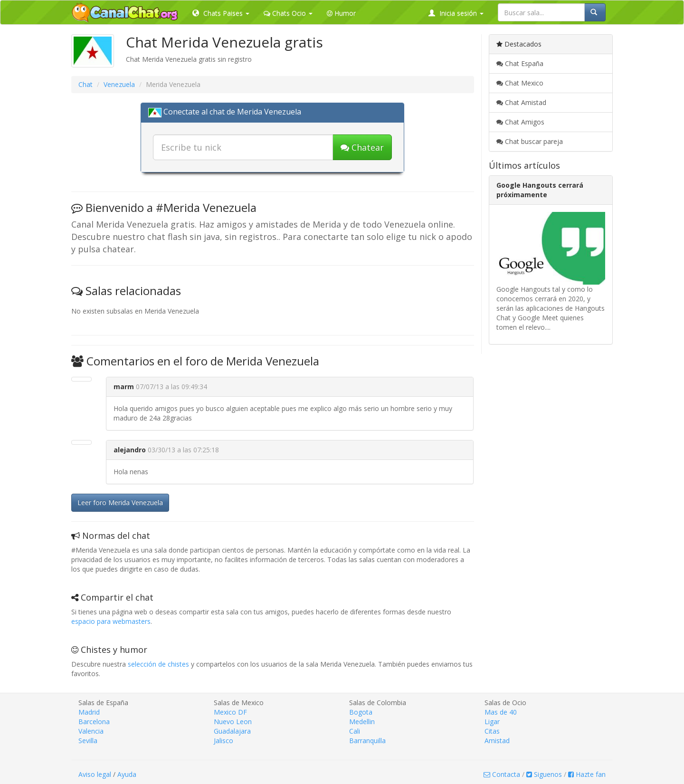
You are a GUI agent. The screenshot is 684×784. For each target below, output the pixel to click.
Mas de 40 (501, 712)
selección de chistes (158, 664)
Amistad (497, 741)
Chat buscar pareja (530, 141)
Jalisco (223, 741)
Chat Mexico (520, 83)
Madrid (89, 712)
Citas (492, 731)
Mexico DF (230, 712)
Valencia (91, 731)
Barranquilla (367, 741)
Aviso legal (95, 774)
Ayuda (127, 774)
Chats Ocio (288, 13)
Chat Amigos (520, 122)
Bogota (361, 712)
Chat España (520, 63)
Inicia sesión (456, 13)
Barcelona (94, 722)
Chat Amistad (521, 102)
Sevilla (88, 741)
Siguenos (544, 774)
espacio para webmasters (111, 621)
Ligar (492, 722)
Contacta (502, 774)
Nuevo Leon (233, 722)
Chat (85, 84)
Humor (341, 13)
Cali (355, 731)
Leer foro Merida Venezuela (120, 502)
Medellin (362, 722)
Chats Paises (221, 13)
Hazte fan (587, 774)
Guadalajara (232, 731)
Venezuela (119, 84)
